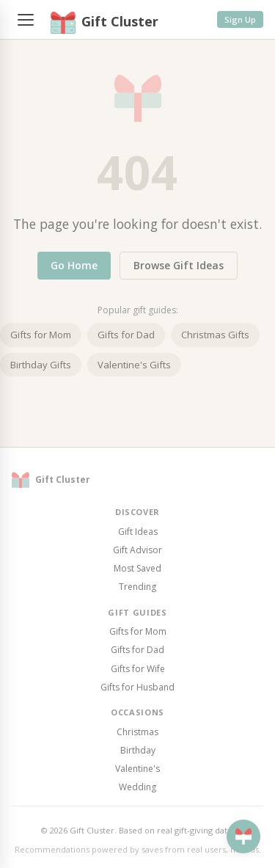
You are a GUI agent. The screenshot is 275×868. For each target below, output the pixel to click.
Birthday (138, 750)
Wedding (137, 787)
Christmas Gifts (215, 335)
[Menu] (26, 20)
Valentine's (137, 769)
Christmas (137, 732)
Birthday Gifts (41, 365)
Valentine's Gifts (134, 365)
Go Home (74, 265)
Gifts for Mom (41, 335)
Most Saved (137, 568)
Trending (137, 587)
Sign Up (240, 19)
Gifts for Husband (137, 687)
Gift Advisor (137, 550)
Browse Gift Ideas (179, 265)
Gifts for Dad (126, 335)
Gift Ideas (138, 532)
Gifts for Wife (138, 669)
